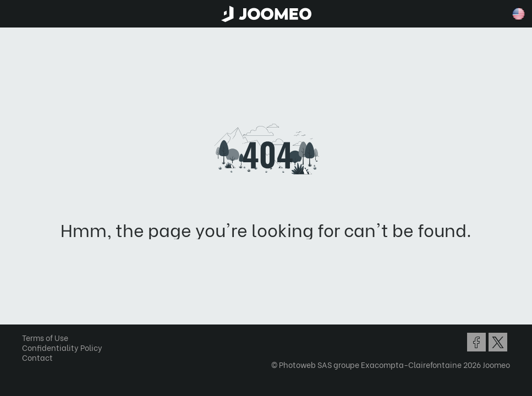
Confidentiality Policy (62, 347)
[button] (29, 339)
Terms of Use (45, 337)
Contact (37, 357)
